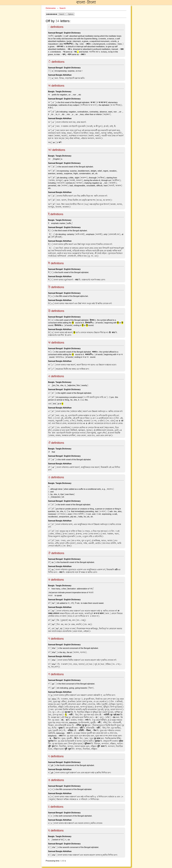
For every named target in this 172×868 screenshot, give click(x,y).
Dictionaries (51, 8)
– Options (70, 14)
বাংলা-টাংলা (86, 3)
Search (63, 8)
